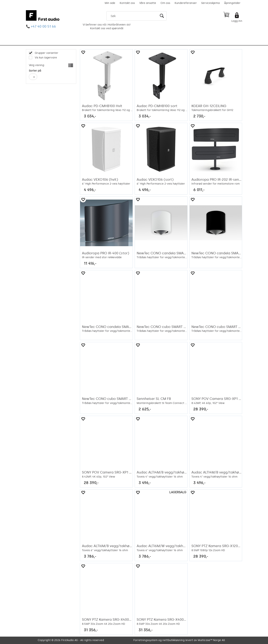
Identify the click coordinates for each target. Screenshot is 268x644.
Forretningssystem (145, 640)
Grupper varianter (46, 53)
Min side (110, 3)
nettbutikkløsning (173, 640)
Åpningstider (232, 3)
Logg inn (237, 21)
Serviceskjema (210, 3)
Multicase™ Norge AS (211, 640)
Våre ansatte (148, 3)
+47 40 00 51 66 (43, 26)
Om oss (165, 3)
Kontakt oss (127, 3)
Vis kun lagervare (45, 58)
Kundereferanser (186, 3)
